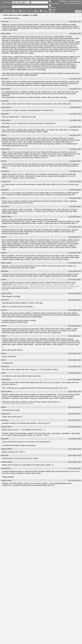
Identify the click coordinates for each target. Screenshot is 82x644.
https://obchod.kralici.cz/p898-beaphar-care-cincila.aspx (33, 284)
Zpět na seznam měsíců (73, 3)
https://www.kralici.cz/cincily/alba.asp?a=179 (18, 404)
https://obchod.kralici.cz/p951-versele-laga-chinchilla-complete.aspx (54, 286)
